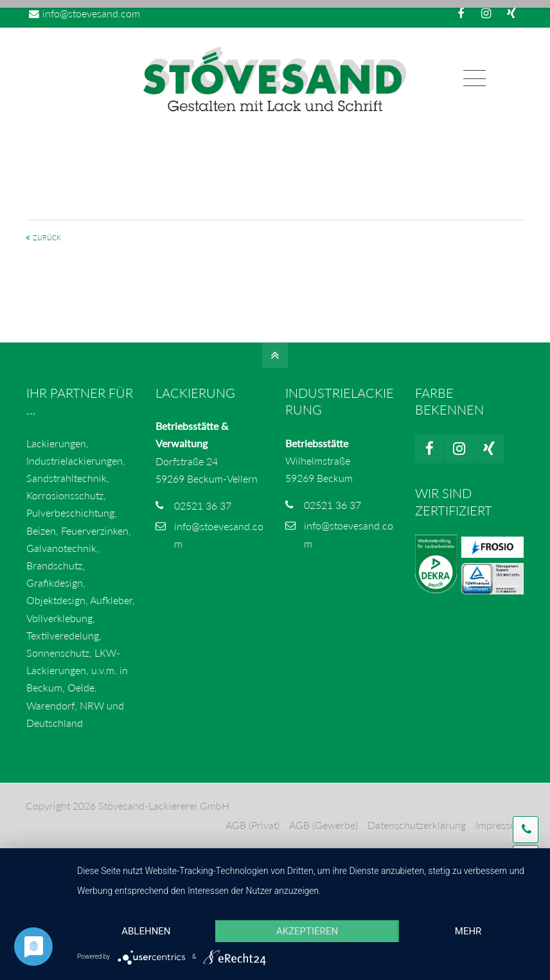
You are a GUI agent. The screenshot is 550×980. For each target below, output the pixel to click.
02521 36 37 (203, 505)
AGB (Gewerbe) (324, 825)
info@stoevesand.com (84, 13)
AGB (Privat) (253, 825)
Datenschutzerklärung (417, 825)
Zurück (47, 238)
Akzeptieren (307, 931)
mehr (468, 931)
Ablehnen (146, 931)
